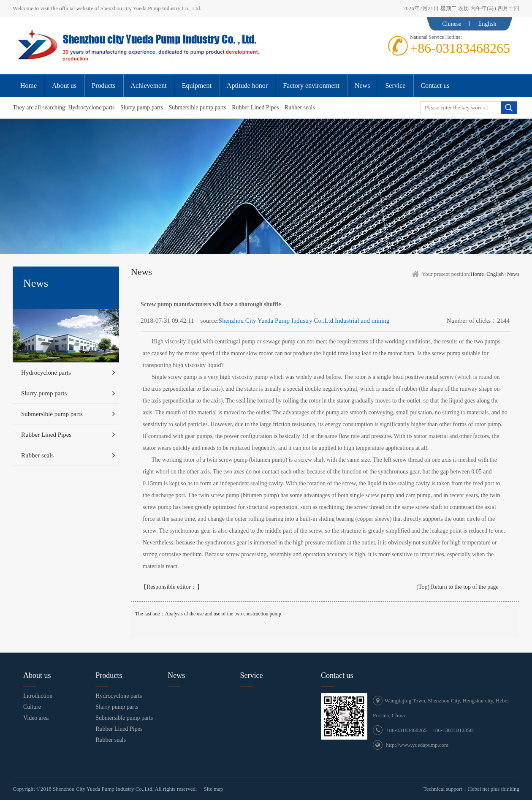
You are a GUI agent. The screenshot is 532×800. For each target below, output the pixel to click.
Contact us (337, 675)
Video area (36, 718)
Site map (213, 789)
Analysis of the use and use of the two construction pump (223, 614)
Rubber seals (300, 107)
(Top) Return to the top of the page (457, 587)
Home (477, 274)
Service (251, 675)
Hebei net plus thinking (494, 789)
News (513, 274)
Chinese (452, 24)
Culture (32, 707)
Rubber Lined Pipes (255, 107)
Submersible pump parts (198, 107)
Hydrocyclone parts (91, 107)
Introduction (38, 696)
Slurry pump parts (142, 107)
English (487, 24)
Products (109, 675)
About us (37, 675)
